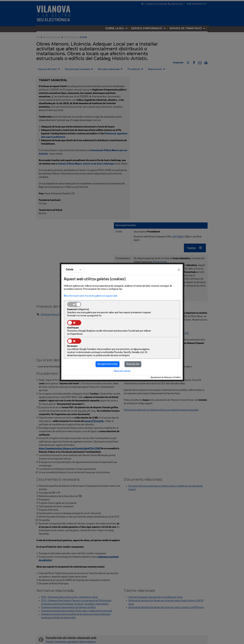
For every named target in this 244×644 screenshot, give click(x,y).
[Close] (179, 279)
